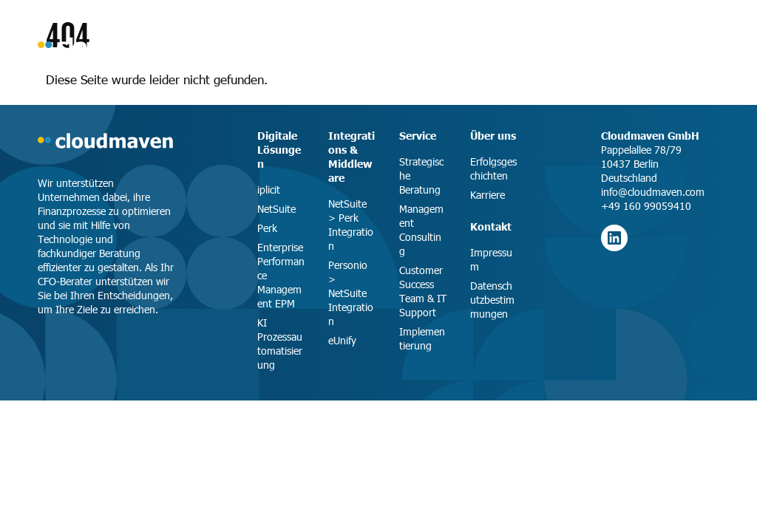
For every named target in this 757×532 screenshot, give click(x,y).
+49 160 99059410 (646, 206)
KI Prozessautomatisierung (280, 344)
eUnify (342, 340)
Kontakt (491, 226)
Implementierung (422, 338)
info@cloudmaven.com (653, 192)
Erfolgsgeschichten (493, 168)
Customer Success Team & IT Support (423, 291)
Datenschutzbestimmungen (492, 300)
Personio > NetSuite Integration (351, 293)
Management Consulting (421, 230)
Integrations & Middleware (352, 156)
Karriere (488, 195)
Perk (267, 228)
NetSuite (276, 209)
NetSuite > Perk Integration (351, 225)
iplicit (269, 190)
